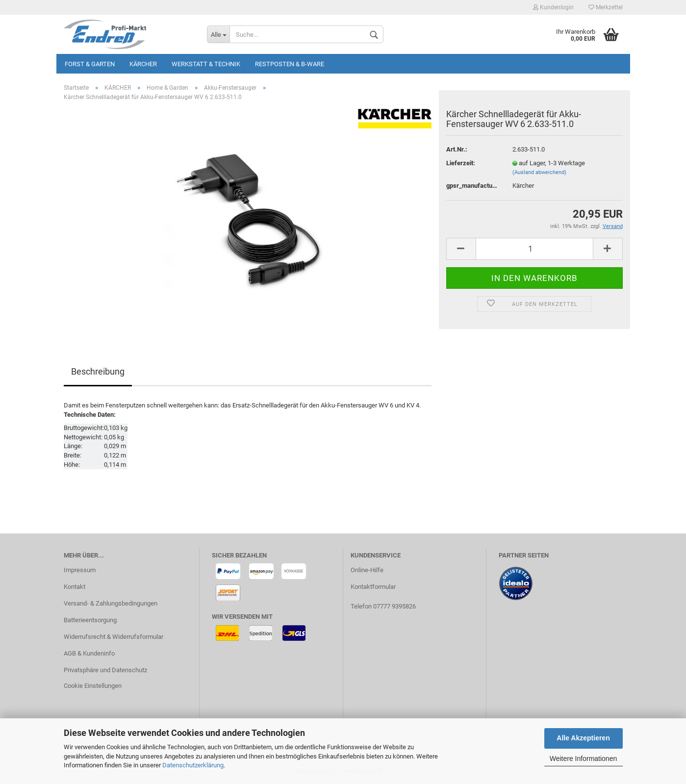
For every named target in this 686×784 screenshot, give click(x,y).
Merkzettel (606, 7)
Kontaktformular (373, 587)
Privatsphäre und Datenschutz (105, 670)
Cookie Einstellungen (93, 686)
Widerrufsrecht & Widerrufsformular (114, 637)
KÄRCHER (143, 64)
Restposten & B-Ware (290, 64)
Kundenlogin (553, 7)
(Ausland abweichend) (539, 172)
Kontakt (75, 587)
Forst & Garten (90, 64)
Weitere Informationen (583, 759)
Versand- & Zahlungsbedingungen (111, 603)
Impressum (80, 570)
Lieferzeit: (461, 163)
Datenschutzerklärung (193, 765)
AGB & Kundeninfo (89, 653)
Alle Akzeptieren (583, 738)
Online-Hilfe (367, 570)
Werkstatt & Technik (206, 64)
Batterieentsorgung (90, 620)
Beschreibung (98, 371)
